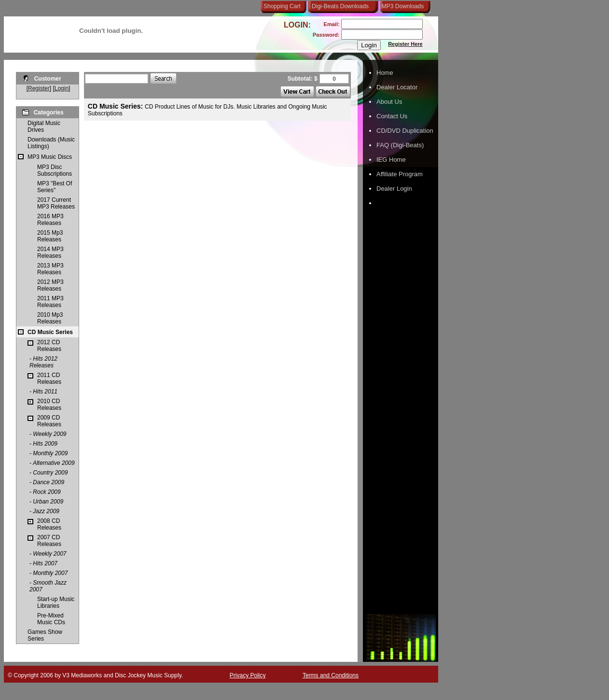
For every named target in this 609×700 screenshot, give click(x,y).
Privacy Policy (248, 675)
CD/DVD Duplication (405, 131)
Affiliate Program (400, 174)
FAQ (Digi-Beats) (400, 145)
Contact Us (392, 116)
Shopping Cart (282, 6)
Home (385, 73)
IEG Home (391, 160)
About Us (389, 102)
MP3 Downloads (401, 6)
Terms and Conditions (331, 675)
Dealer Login (394, 189)
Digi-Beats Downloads (340, 6)
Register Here (405, 44)
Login (62, 88)
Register (39, 88)
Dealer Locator (397, 87)
